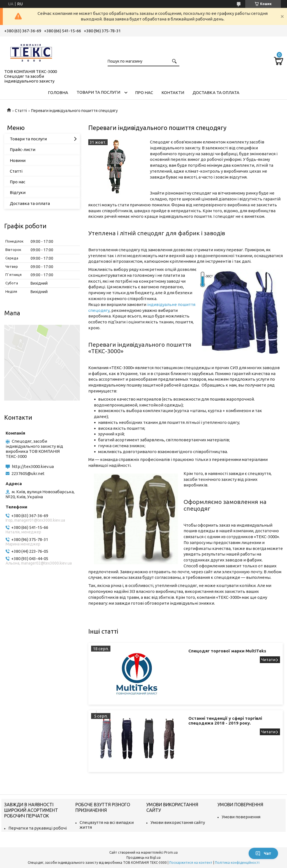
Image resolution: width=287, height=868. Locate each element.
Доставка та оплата (216, 92)
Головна (58, 92)
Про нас (144, 92)
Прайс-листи (23, 149)
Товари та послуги (98, 92)
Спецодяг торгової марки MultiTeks (227, 651)
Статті (21, 111)
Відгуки (18, 192)
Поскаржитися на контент (191, 863)
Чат (263, 853)
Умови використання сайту (178, 822)
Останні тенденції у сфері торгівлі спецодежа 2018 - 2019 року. (225, 721)
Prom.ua (171, 852)
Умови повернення (241, 817)
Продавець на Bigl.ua (143, 857)
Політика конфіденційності (237, 863)
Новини (18, 160)
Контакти (173, 92)
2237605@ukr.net (28, 473)
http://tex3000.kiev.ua (33, 466)
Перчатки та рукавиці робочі (38, 828)
